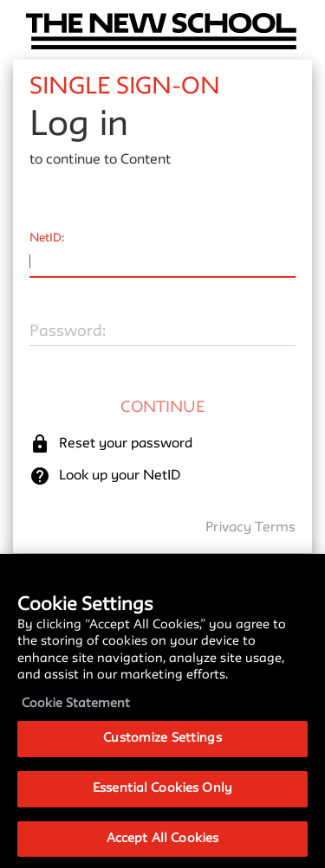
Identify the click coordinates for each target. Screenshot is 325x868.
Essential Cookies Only (162, 804)
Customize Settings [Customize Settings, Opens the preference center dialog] (162, 754)
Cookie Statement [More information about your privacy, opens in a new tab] (76, 720)
